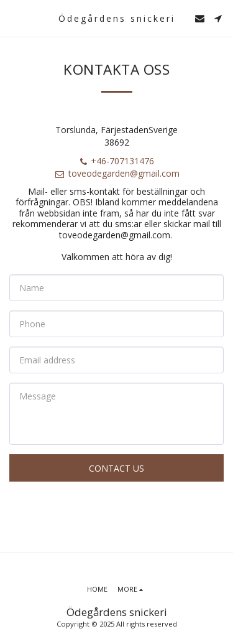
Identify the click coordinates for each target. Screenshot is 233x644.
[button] (14, 18)
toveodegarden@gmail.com (117, 173)
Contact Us (116, 468)
